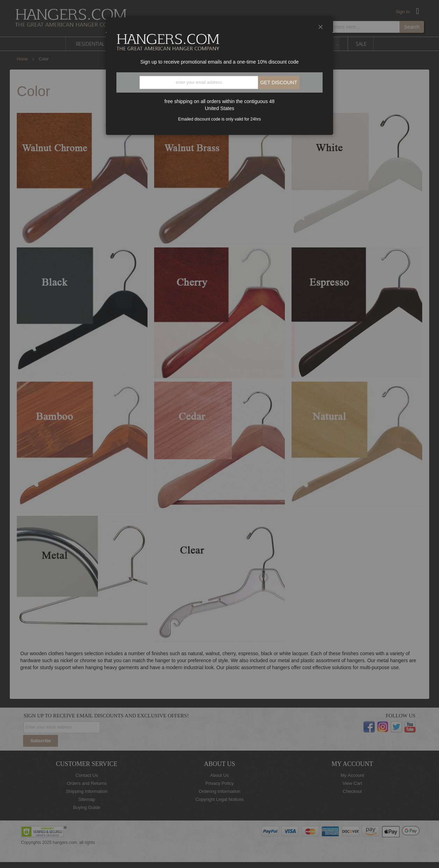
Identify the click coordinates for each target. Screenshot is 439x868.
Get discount (279, 82)
